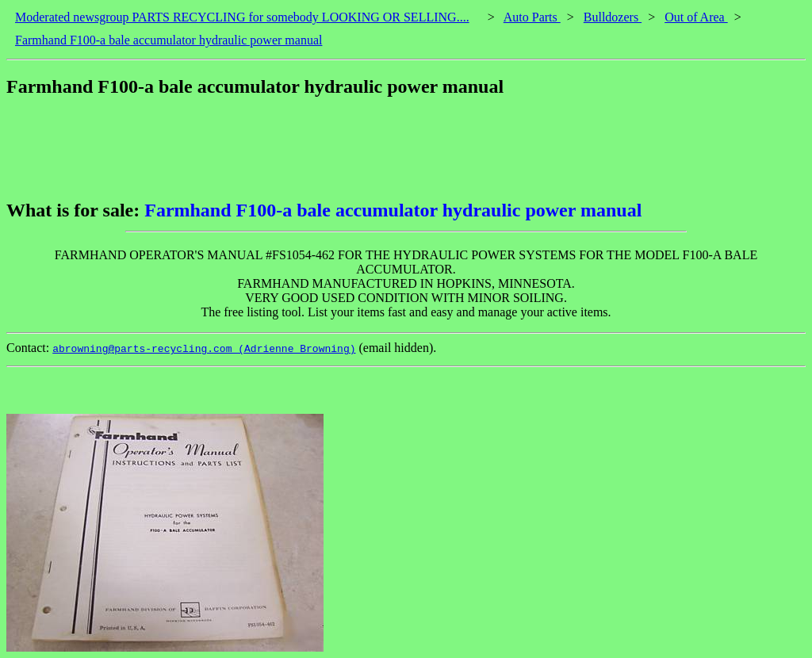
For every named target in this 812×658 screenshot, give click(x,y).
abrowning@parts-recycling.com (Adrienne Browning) (204, 349)
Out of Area (696, 17)
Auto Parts (532, 17)
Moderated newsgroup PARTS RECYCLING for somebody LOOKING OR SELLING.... (242, 17)
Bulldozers (613, 17)
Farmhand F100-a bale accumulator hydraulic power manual (169, 40)
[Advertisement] (295, 148)
